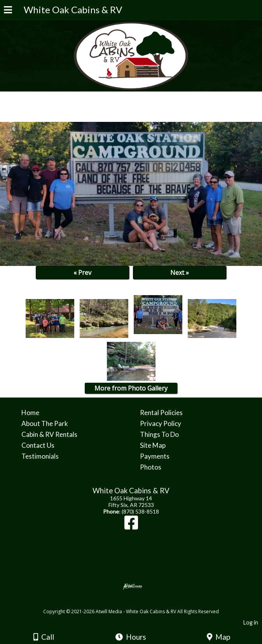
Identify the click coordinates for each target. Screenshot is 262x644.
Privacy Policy (161, 423)
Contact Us (38, 445)
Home (30, 413)
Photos (151, 467)
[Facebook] (131, 526)
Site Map (153, 445)
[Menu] (8, 11)
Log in (251, 622)
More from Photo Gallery (131, 388)
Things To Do (159, 434)
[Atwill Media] (138, 603)
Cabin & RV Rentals (49, 434)
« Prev (82, 273)
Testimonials (40, 456)
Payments (155, 456)
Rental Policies (161, 413)
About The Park (45, 423)
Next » (180, 273)
